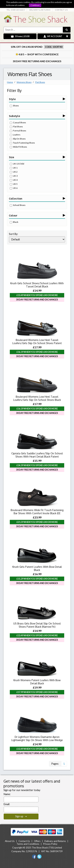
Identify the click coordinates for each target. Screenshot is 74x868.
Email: (7, 804)
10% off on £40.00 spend (27, 47)
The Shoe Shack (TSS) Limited (47, 848)
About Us (10, 841)
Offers (37, 841)
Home (10, 82)
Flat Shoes (40, 82)
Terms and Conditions (28, 844)
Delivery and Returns (55, 841)
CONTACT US (61, 10)
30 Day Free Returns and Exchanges (37, 61)
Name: (7, 794)
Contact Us (24, 841)
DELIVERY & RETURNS (40, 10)
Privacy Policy (50, 844)
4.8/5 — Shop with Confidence (37, 54)
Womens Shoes (24, 82)
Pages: (55, 764)
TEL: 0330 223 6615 (16, 10)
